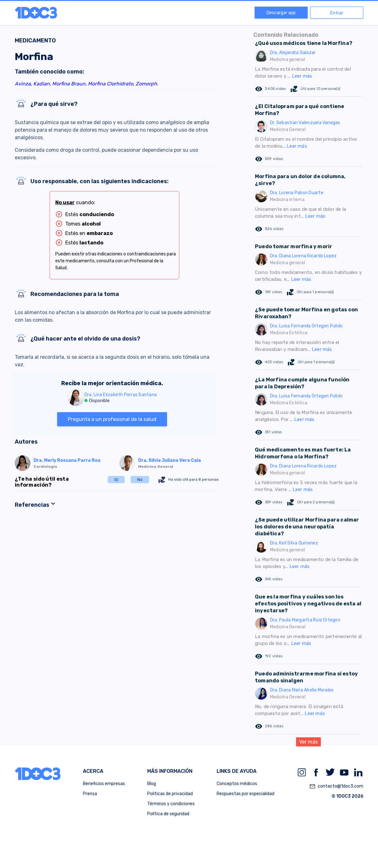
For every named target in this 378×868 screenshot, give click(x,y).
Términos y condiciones (171, 804)
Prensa (90, 794)
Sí (116, 480)
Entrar (337, 13)
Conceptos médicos (237, 784)
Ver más (308, 742)
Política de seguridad (168, 814)
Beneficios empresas (104, 784)
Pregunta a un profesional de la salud (112, 419)
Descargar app (281, 13)
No (140, 480)
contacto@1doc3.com (336, 786)
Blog (152, 784)
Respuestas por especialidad (246, 794)
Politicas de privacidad (170, 794)
